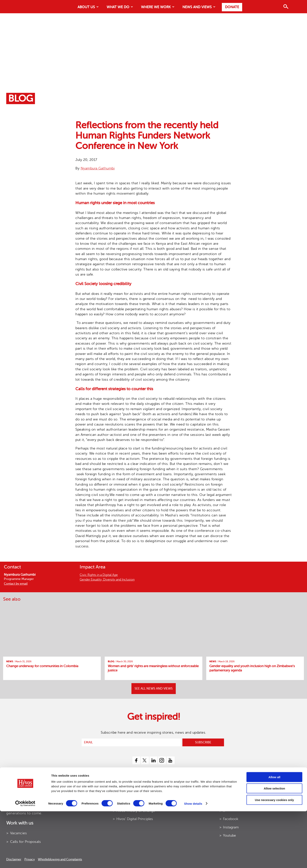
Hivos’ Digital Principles (135, 819)
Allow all (274, 834)
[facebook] (136, 760)
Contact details (235, 794)
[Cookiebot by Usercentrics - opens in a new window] (25, 860)
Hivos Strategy (128, 802)
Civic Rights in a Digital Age (99, 575)
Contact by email (16, 584)
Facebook (231, 819)
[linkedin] (153, 760)
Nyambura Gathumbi (98, 168)
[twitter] (145, 760)
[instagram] (162, 760)
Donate (232, 7)
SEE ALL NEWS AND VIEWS (154, 689)
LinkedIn (230, 802)
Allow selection (274, 845)
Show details (193, 860)
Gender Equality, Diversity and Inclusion (107, 580)
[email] (131, 742)
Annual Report (128, 794)
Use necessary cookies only (274, 857)
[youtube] (171, 760)
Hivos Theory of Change (136, 811)
